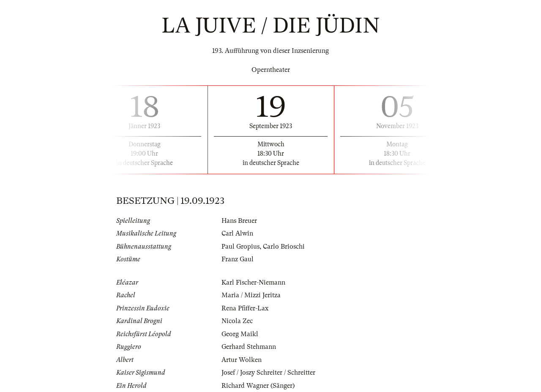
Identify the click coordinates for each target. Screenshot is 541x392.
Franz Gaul (238, 259)
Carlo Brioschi (284, 247)
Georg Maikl (240, 334)
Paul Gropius (240, 247)
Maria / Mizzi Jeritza (251, 295)
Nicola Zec (237, 321)
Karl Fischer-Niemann (253, 282)
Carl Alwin (237, 233)
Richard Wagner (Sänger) (258, 386)
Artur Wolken (242, 360)
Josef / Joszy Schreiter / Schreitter (268, 373)
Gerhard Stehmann (249, 347)
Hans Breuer (239, 221)
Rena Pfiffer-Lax (245, 308)
